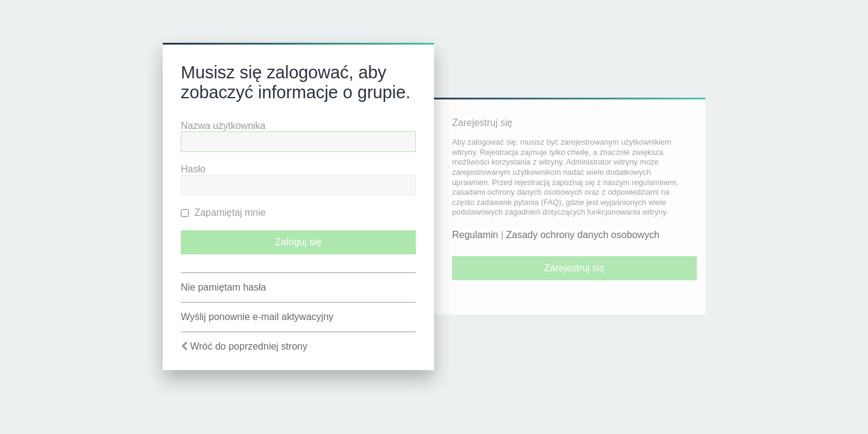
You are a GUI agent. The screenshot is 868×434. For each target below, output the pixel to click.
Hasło (193, 169)
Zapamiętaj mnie (223, 212)
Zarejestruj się (574, 268)
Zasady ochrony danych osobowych (583, 235)
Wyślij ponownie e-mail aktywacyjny (257, 317)
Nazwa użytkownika (223, 126)
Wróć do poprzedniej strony (248, 346)
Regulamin (475, 235)
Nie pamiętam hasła (223, 287)
